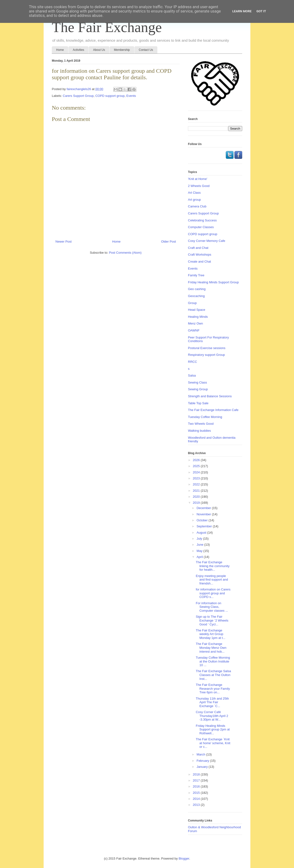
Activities (78, 50)
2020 (197, 497)
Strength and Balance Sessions (210, 396)
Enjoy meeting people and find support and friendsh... (212, 580)
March (201, 754)
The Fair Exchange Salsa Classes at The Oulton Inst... (213, 675)
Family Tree (196, 275)
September (205, 526)
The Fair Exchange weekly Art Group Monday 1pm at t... (210, 634)
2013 (197, 805)
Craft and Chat (198, 248)
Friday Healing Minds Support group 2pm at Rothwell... (213, 729)
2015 (197, 793)
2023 (197, 478)
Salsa (192, 375)
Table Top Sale (198, 403)
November (204, 514)
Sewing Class (197, 382)
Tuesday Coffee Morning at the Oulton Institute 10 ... (213, 661)
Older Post (169, 242)
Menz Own (195, 323)
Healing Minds (198, 317)
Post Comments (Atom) (125, 253)
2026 (197, 460)
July (200, 539)
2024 (197, 472)
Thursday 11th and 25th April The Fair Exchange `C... (212, 702)
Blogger (184, 858)
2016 (197, 786)
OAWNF (194, 330)
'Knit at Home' (198, 179)
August (202, 533)
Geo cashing (197, 289)
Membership (122, 50)
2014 (197, 799)
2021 (197, 491)
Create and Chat (199, 262)
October (203, 520)
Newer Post (63, 242)
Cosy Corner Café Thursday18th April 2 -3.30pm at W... (212, 716)
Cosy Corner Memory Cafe (207, 241)
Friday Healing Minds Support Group (213, 282)
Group (192, 303)
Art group (194, 200)
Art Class (194, 193)
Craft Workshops (200, 255)
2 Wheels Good (199, 186)
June (200, 545)
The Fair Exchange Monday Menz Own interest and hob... (211, 648)
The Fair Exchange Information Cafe (213, 410)
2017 (197, 780)
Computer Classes (201, 227)
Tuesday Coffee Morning (205, 417)
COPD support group (110, 96)
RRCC (193, 362)
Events (131, 96)
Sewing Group (198, 389)
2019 (197, 503)
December (204, 508)
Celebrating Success (202, 220)
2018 (197, 774)
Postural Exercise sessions (207, 348)
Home (60, 50)
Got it (261, 11)
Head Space (197, 310)
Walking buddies (199, 431)
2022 (197, 484)
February (203, 761)
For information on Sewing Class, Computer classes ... (212, 607)
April (200, 557)
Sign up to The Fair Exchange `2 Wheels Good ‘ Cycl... (212, 620)
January (203, 767)
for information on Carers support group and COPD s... (213, 593)
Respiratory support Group (206, 355)
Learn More (242, 11)
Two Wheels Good (201, 424)
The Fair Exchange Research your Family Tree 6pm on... (213, 689)
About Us (99, 50)
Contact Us (146, 50)
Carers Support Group (78, 96)
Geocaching (196, 296)
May (200, 551)
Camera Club (197, 206)
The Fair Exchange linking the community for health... (213, 566)
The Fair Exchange (107, 27)
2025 (197, 466)
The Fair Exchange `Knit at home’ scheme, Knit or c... (213, 743)
